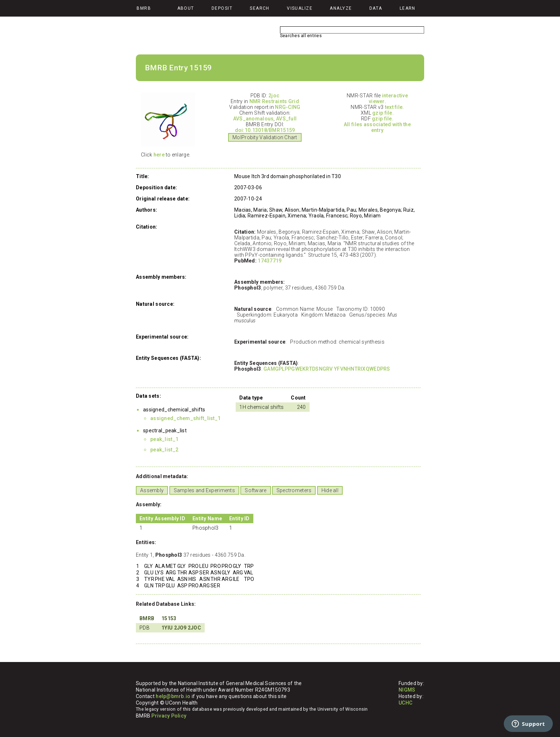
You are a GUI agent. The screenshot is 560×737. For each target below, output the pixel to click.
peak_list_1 (164, 439)
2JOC (194, 628)
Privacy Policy (169, 716)
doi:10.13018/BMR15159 (265, 130)
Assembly (152, 490)
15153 (169, 618)
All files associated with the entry (377, 127)
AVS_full (286, 119)
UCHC (405, 703)
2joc (274, 96)
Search (260, 8)
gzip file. (383, 113)
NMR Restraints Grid (274, 101)
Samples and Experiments (204, 490)
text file (394, 107)
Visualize (300, 8)
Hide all (330, 490)
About (186, 8)
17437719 (270, 261)
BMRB (147, 618)
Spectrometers (294, 490)
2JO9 (180, 628)
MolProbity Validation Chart (265, 137)
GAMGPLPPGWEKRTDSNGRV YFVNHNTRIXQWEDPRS (327, 369)
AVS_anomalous (254, 119)
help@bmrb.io (173, 696)
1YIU (167, 628)
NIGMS (407, 690)
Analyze (341, 8)
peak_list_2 (164, 450)
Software (255, 490)
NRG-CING (288, 107)
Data (376, 8)
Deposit (222, 8)
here (159, 155)
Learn (408, 8)
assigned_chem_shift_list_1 (185, 418)
